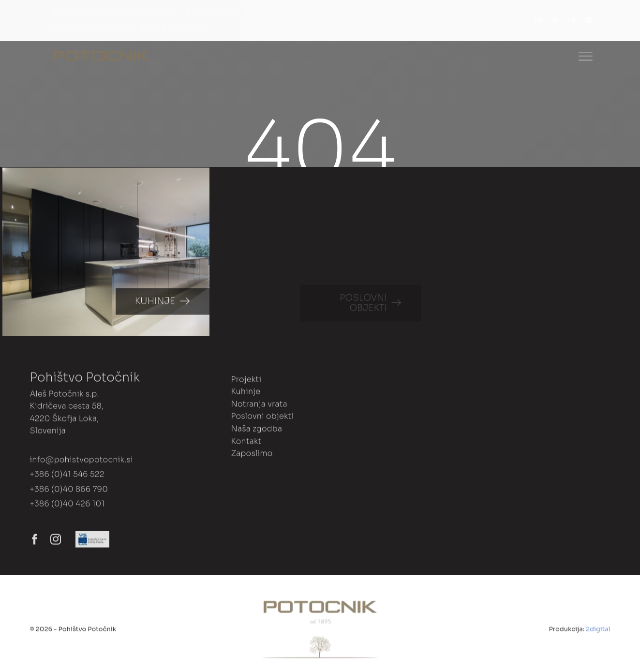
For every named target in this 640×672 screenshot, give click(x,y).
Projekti (246, 381)
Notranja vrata (259, 407)
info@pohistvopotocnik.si (81, 462)
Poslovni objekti (262, 419)
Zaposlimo (252, 456)
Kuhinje (246, 394)
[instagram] (589, 20)
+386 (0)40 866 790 (69, 492)
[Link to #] (585, 56)
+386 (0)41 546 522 (67, 477)
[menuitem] (543, 20)
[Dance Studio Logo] (102, 54)
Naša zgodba (256, 431)
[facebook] (574, 20)
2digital (598, 632)
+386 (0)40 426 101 (67, 506)
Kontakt (246, 443)
